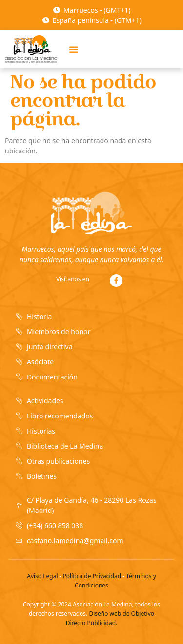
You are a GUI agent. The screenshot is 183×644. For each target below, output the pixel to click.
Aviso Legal (42, 576)
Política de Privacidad (92, 576)
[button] (74, 49)
